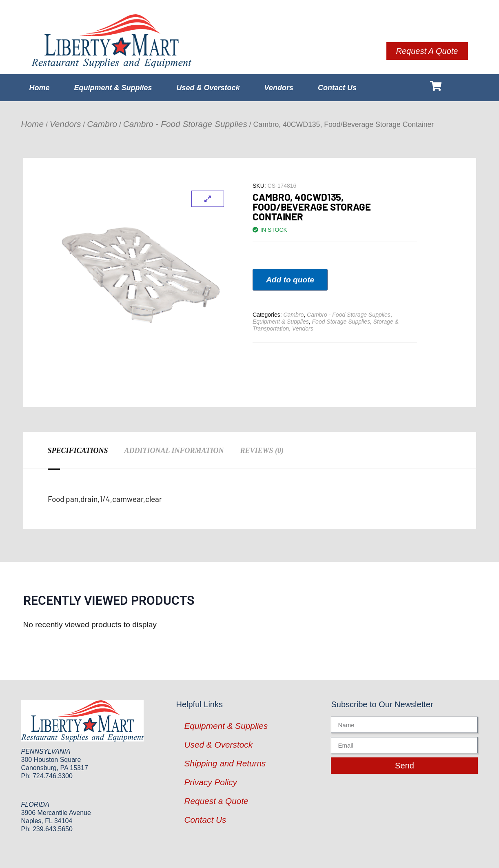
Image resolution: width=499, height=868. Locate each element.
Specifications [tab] (78, 451)
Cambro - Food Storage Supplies (185, 124)
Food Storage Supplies (341, 322)
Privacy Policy (210, 782)
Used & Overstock (208, 88)
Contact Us (337, 88)
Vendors (279, 88)
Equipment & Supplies (113, 88)
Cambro (102, 124)
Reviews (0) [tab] (262, 451)
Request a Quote (216, 801)
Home (40, 88)
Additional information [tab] (174, 451)
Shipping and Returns (225, 763)
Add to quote (290, 280)
